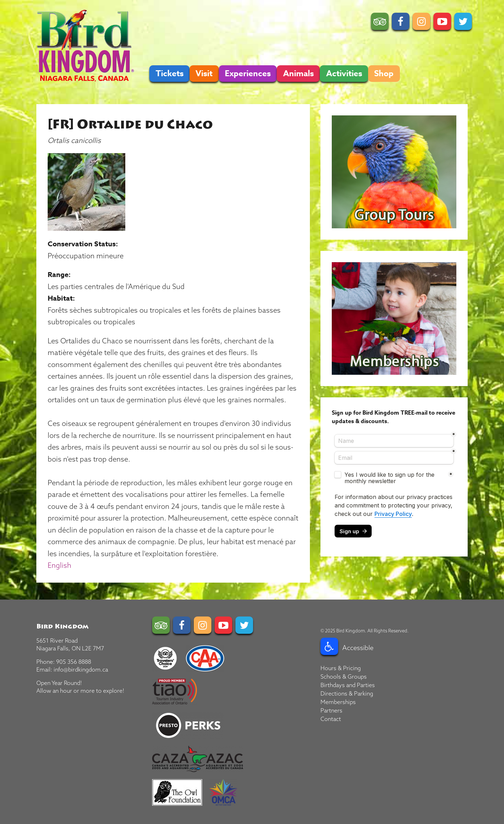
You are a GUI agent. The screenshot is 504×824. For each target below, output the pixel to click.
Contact (331, 719)
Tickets (170, 74)
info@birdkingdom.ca (81, 669)
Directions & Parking (347, 693)
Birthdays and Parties (348, 685)
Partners (331, 710)
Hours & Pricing (341, 668)
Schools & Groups (344, 676)
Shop (384, 74)
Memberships (338, 702)
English (59, 565)
